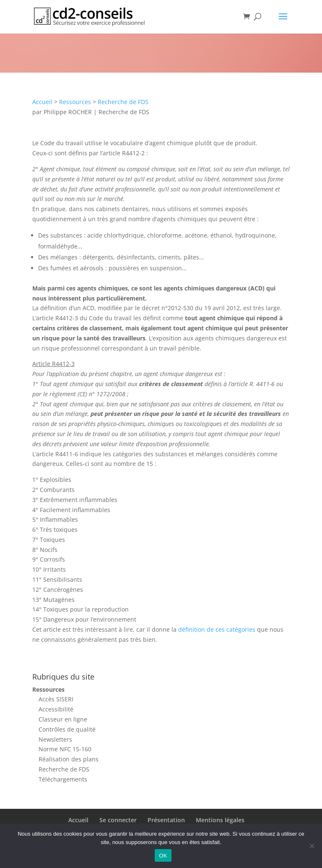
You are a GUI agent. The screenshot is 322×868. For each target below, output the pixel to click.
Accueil (42, 102)
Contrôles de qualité (67, 729)
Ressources (75, 102)
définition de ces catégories (217, 629)
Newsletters (55, 739)
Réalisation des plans (69, 759)
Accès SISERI (56, 699)
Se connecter (118, 820)
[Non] (312, 846)
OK (163, 856)
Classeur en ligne (63, 719)
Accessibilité (56, 709)
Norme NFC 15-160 (65, 749)
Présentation (166, 820)
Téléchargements (63, 779)
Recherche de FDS (123, 102)
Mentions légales (220, 820)
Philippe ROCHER (68, 112)
